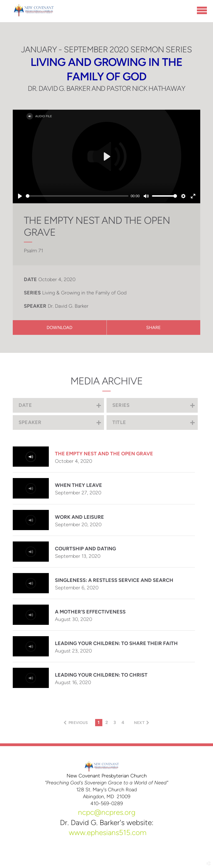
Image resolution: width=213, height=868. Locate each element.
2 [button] (107, 722)
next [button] (139, 723)
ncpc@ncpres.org (107, 812)
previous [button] (78, 723)
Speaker (35, 306)
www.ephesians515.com (108, 833)
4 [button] (123, 722)
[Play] (20, 196)
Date (30, 279)
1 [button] (99, 722)
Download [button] (59, 328)
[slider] (77, 196)
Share (154, 328)
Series (32, 293)
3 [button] (115, 722)
